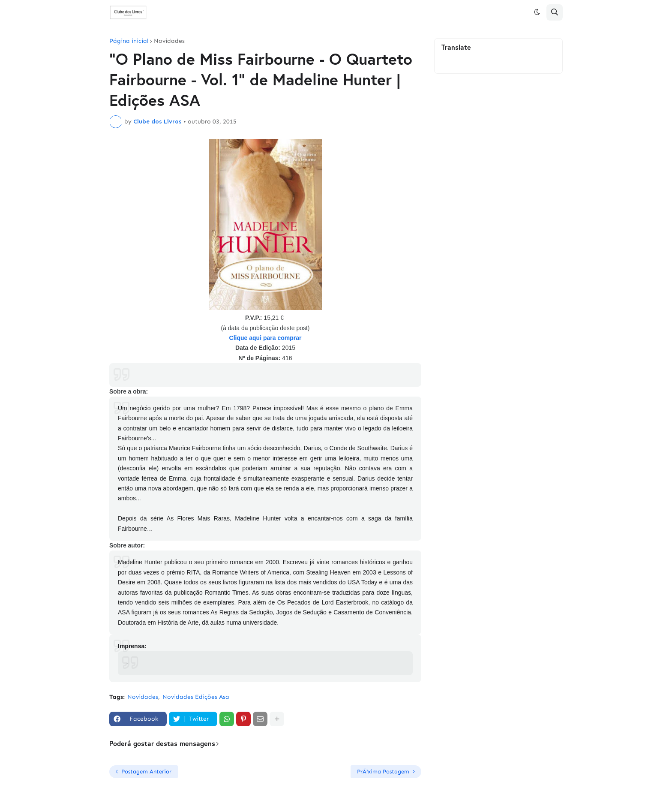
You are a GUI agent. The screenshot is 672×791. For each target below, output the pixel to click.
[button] (537, 12)
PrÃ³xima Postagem (383, 771)
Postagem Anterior (146, 771)
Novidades (169, 41)
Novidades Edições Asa (196, 697)
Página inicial (129, 41)
